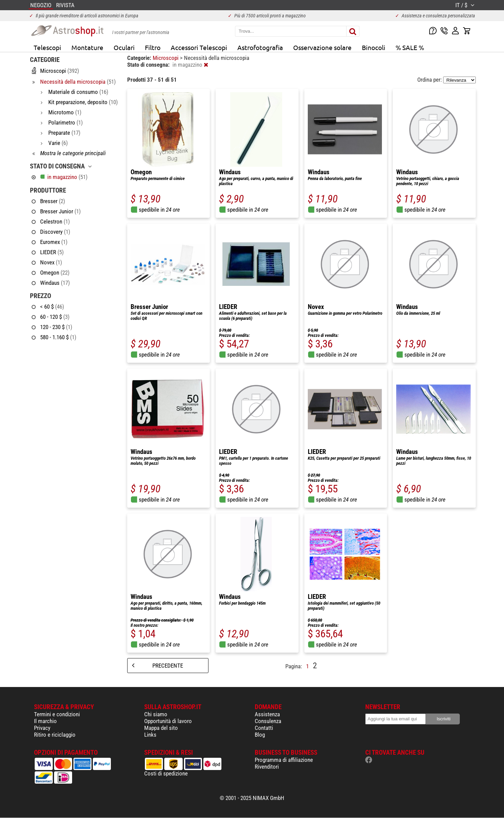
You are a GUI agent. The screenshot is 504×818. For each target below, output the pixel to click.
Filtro (153, 47)
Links (150, 735)
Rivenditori (267, 767)
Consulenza (268, 721)
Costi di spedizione (166, 773)
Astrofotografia (260, 47)
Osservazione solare (322, 47)
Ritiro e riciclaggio (55, 735)
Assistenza (267, 714)
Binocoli (374, 47)
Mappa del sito (161, 728)
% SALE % (410, 47)
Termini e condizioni (57, 714)
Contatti (264, 728)
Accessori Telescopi (199, 47)
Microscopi (166, 58)
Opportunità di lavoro (168, 721)
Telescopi (47, 47)
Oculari (124, 47)
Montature (87, 47)
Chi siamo (156, 714)
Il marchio (45, 721)
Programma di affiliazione (284, 760)
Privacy (42, 728)
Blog (260, 735)
